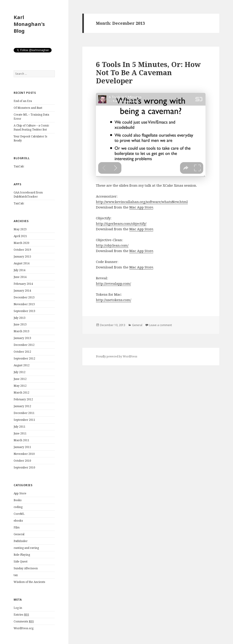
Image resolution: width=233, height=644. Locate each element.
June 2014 (20, 277)
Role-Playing (22, 555)
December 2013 (24, 297)
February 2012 (23, 399)
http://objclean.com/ (112, 245)
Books (18, 500)
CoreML (19, 514)
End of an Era (23, 101)
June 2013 (20, 324)
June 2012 (20, 379)
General (19, 534)
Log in (18, 608)
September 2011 (24, 420)
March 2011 (21, 440)
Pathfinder (21, 541)
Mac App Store (141, 207)
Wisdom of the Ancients (29, 582)
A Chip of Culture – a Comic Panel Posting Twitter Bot (31, 128)
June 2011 (20, 433)
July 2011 (20, 427)
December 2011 (24, 413)
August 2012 (22, 365)
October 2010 (22, 461)
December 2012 (24, 345)
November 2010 (24, 454)
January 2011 (22, 447)
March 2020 (21, 243)
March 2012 (21, 393)
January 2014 (22, 291)
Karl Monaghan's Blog (29, 24)
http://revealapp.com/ (113, 283)
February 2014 (23, 284)
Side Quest (21, 561)
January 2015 (22, 256)
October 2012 (22, 352)
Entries (21, 615)
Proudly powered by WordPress (117, 356)
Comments (24, 622)
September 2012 (24, 358)
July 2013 (20, 318)
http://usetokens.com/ (114, 300)
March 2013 (21, 331)
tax (16, 575)
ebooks (18, 521)
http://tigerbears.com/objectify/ (121, 223)
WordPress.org (24, 628)
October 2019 (22, 250)
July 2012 (20, 372)
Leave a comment (160, 325)
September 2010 (24, 467)
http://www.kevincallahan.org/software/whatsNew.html (142, 202)
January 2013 (22, 338)
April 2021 (20, 236)
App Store (20, 493)
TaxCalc (19, 166)
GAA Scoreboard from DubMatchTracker (28, 194)
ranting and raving (26, 548)
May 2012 (20, 386)
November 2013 (24, 304)
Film (17, 527)
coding (18, 507)
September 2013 (24, 311)
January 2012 (22, 406)
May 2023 (20, 229)
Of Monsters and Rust (28, 108)
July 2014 (20, 270)
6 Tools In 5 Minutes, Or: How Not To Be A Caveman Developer (148, 72)
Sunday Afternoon (26, 568)
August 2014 (22, 263)
